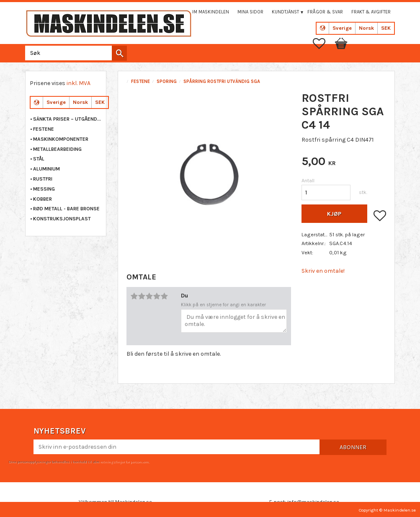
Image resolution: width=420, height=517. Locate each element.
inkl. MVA (79, 83)
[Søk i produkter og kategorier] (74, 53)
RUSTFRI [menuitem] (43, 179)
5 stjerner (165, 296)
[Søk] (119, 53)
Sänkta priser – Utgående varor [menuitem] (67, 119)
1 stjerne (134, 296)
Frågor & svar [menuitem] (325, 12)
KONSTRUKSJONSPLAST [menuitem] (62, 219)
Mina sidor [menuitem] (250, 12)
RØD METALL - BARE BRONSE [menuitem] (66, 209)
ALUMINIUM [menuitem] (46, 169)
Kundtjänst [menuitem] (285, 12)
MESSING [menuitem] (44, 189)
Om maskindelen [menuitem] (210, 12)
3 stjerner (149, 296)
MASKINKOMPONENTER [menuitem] (61, 139)
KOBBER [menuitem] (43, 199)
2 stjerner (142, 296)
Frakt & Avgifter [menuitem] (371, 12)
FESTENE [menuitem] (44, 129)
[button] (323, 44)
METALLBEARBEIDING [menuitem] (57, 149)
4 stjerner (157, 296)
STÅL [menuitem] (39, 159)
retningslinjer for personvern (124, 462)
